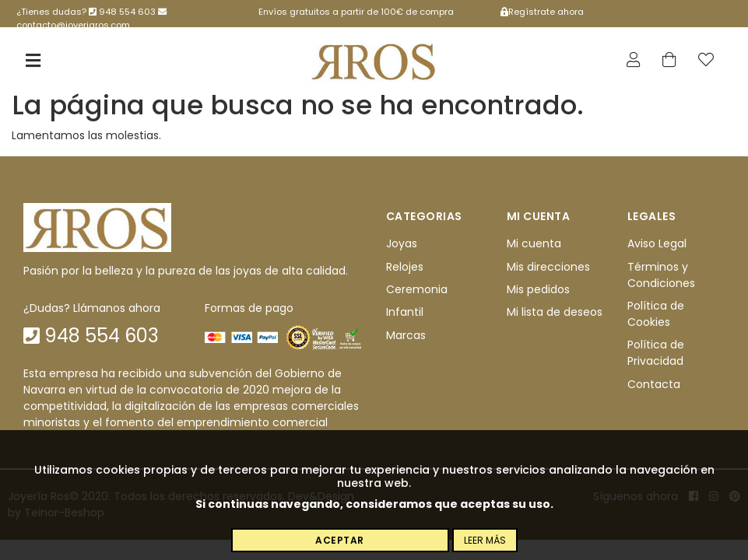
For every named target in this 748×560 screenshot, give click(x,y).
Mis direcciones (548, 267)
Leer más (485, 540)
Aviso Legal (657, 243)
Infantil (405, 312)
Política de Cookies (656, 314)
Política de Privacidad (656, 353)
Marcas (406, 335)
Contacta (654, 384)
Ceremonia (417, 289)
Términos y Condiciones (661, 275)
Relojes (405, 267)
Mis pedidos (538, 289)
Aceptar (340, 540)
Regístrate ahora (542, 12)
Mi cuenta (534, 243)
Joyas (402, 243)
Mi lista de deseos (555, 312)
